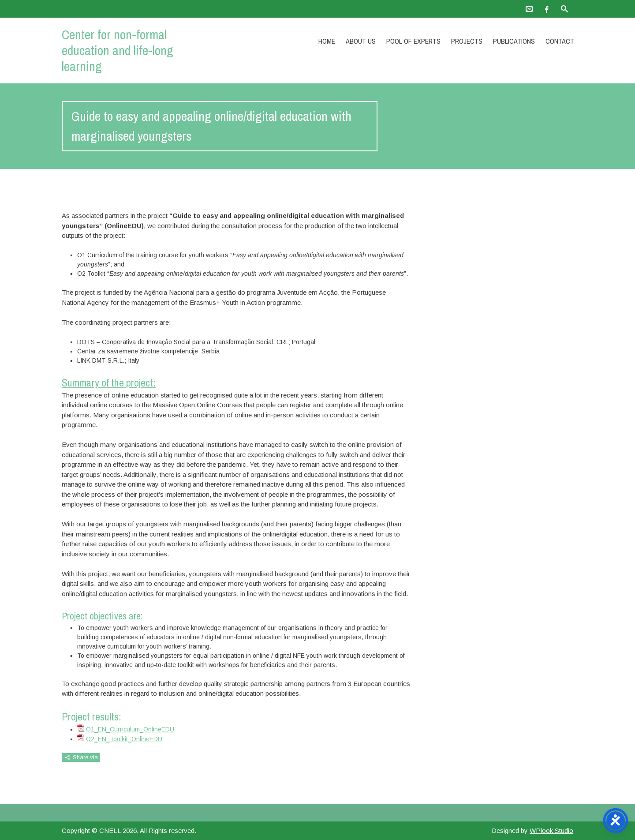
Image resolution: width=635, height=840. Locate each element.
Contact (560, 41)
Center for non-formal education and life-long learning (118, 50)
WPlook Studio (551, 831)
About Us (361, 41)
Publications (514, 41)
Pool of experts (413, 41)
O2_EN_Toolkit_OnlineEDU (124, 739)
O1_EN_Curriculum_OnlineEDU (130, 729)
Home (327, 41)
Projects (467, 41)
